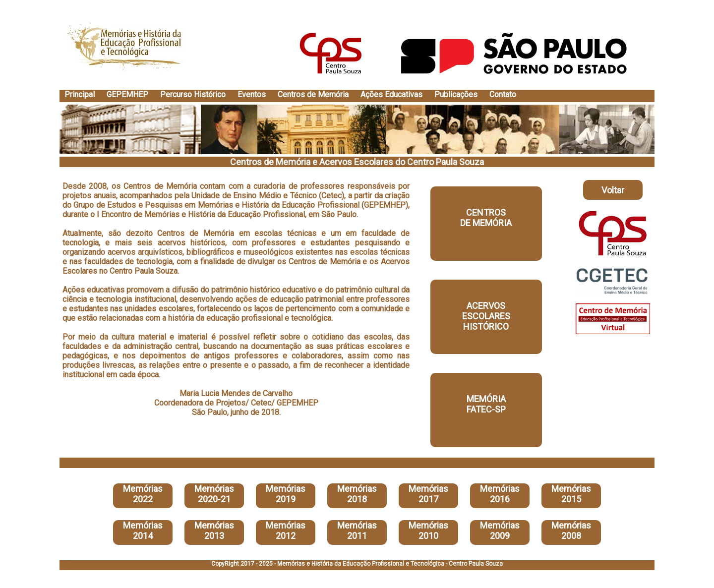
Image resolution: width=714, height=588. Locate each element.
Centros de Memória (313, 94)
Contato (503, 94)
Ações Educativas (391, 94)
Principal (80, 94)
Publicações (456, 94)
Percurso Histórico (193, 94)
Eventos (252, 94)
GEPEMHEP (127, 94)
